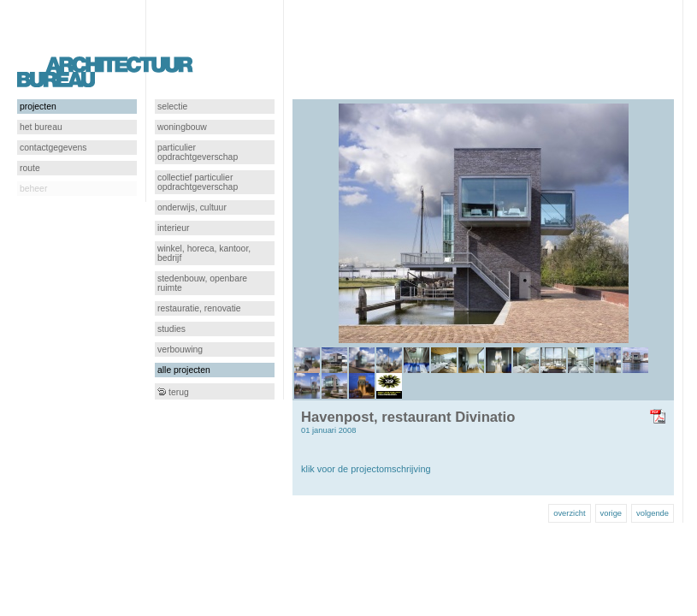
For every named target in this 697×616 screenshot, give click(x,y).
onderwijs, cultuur (192, 207)
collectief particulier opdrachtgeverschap (198, 182)
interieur (174, 228)
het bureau (41, 127)
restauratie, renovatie (199, 308)
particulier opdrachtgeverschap (198, 152)
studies (171, 329)
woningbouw (182, 127)
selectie (172, 107)
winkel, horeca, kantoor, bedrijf (204, 253)
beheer (33, 189)
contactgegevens (53, 148)
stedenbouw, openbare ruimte (202, 283)
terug (173, 392)
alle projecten (184, 370)
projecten (38, 107)
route (30, 168)
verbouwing (180, 349)
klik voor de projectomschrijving (366, 469)
